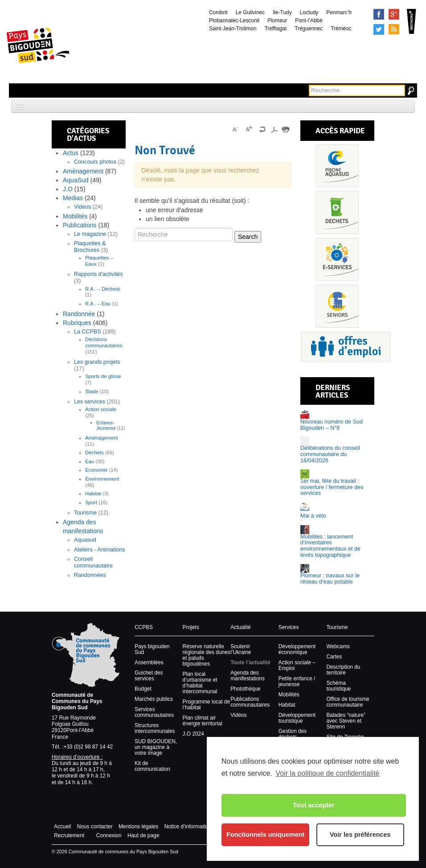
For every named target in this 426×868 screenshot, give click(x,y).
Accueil (62, 827)
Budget (143, 689)
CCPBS (144, 627)
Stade (92, 391)
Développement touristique (297, 718)
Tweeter (379, 29)
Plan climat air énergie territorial (203, 721)
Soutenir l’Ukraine (241, 649)
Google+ (394, 14)
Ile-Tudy (282, 12)
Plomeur (277, 21)
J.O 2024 (193, 734)
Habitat (93, 494)
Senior (337, 306)
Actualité (241, 627)
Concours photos (95, 162)
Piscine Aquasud (337, 166)
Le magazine (90, 234)
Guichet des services (149, 676)
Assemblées (149, 662)
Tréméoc (341, 29)
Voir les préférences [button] (360, 835)
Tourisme (85, 513)
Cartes (334, 657)
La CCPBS (88, 332)
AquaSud (76, 180)
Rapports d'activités (98, 274)
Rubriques (77, 323)
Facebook (379, 14)
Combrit (218, 12)
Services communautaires (154, 712)
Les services (90, 402)
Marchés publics (154, 699)
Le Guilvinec (250, 12)
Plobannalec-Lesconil (234, 21)
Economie (96, 470)
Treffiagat (276, 29)
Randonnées (90, 575)
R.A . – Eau (98, 304)
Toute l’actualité (250, 662)
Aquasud (85, 540)
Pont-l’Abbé (309, 21)
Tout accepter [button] (313, 805)
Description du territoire (343, 670)
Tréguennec (309, 29)
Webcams (338, 646)
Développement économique (297, 649)
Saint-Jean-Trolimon (233, 29)
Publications (80, 225)
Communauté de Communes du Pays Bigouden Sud (77, 701)
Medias (73, 198)
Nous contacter (95, 827)
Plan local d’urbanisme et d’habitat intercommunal (200, 683)
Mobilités (75, 216)
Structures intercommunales (155, 728)
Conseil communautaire (93, 562)
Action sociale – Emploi (297, 665)
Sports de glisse (103, 376)
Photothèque (245, 689)
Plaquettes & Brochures (90, 247)
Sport (91, 502)
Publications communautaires (250, 702)
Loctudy (309, 12)
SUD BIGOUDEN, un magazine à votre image (156, 747)
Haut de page (143, 835)
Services (337, 259)
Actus (71, 153)
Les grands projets (97, 362)
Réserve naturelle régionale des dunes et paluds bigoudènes (207, 655)
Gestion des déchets (293, 734)
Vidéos (82, 207)
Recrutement (69, 835)
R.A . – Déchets (103, 289)
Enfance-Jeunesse (106, 426)
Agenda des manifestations (248, 676)
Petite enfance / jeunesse (297, 681)
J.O (68, 189)
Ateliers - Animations (100, 550)
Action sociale (101, 409)
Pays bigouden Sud (152, 649)
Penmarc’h (339, 12)
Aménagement (83, 171)
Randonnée (79, 314)
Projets (191, 627)
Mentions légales (138, 827)
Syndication (394, 29)
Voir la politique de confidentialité (327, 773)
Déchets (94, 453)
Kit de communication (152, 766)
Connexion (109, 835)
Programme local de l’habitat (206, 705)
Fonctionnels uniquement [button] (265, 835)
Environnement (102, 479)
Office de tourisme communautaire (348, 702)
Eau (90, 461)
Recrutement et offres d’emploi (346, 347)
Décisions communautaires (104, 342)
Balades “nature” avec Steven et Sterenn (346, 721)
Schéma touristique (338, 686)
